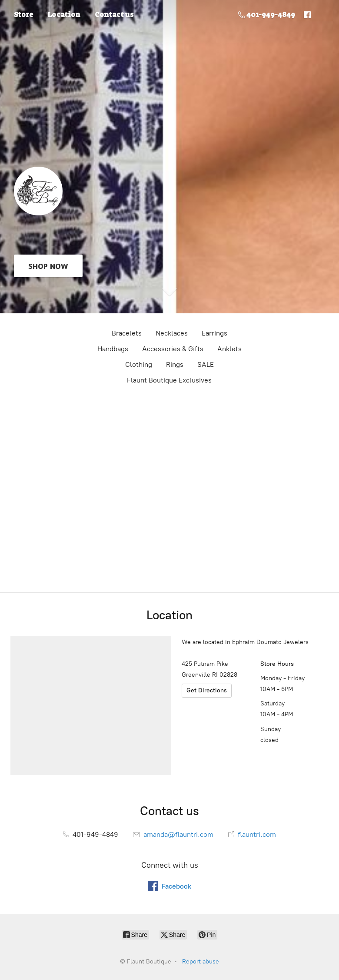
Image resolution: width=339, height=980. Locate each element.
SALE (206, 364)
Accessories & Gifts (173, 349)
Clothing (139, 364)
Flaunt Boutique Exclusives (169, 380)
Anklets (229, 349)
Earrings (214, 333)
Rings (175, 364)
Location (64, 15)
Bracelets (127, 333)
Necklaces (172, 333)
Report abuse (201, 962)
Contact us (114, 15)
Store (23, 15)
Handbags (113, 349)
